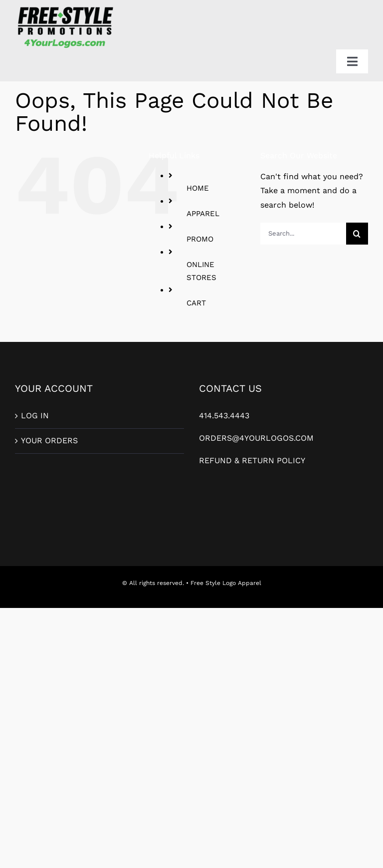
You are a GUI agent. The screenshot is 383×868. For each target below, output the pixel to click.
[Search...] (303, 234)
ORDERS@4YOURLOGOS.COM (256, 438)
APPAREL (203, 214)
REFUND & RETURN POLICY (252, 460)
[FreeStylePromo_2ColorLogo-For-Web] (65, 8)
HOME (198, 188)
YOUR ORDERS (49, 440)
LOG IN (35, 416)
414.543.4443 (224, 416)
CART (196, 303)
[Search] (357, 234)
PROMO (200, 239)
